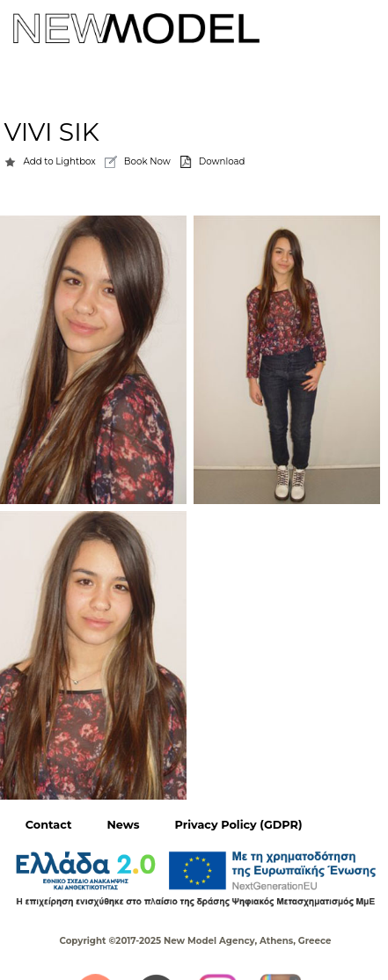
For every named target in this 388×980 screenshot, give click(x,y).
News (124, 825)
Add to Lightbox (59, 161)
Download (222, 161)
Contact (49, 825)
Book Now (147, 161)
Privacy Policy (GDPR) (238, 825)
